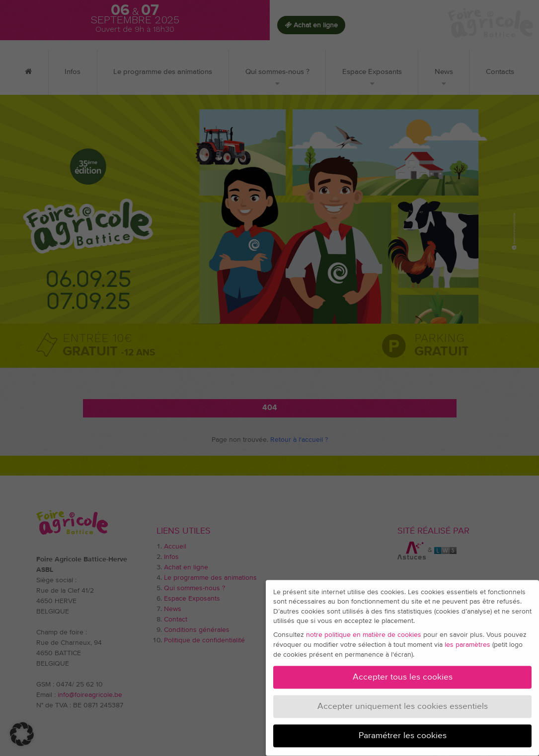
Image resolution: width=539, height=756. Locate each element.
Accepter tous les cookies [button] (403, 674)
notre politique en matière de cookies (364, 631)
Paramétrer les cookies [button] (403, 732)
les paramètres (467, 641)
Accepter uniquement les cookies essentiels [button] (403, 703)
